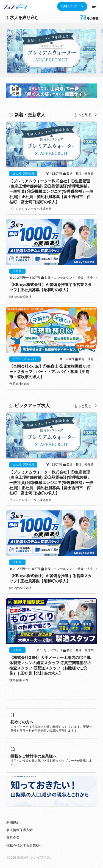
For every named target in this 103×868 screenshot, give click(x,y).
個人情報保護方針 (20, 830)
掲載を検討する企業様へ (24, 845)
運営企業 (13, 838)
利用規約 (13, 823)
